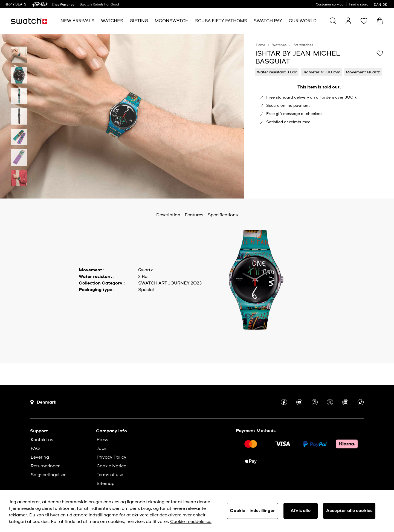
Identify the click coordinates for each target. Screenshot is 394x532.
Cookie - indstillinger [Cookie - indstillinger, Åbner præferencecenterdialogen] (252, 511)
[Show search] (333, 21)
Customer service (330, 5)
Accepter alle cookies (349, 511)
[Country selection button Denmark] (43, 402)
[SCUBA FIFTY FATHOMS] (221, 21)
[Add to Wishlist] (380, 53)
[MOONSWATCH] (172, 21)
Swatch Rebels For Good (99, 5)
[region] (197, 511)
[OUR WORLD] (303, 21)
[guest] (348, 21)
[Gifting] (139, 21)
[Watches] (112, 21)
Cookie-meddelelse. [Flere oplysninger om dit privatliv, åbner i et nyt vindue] (191, 522)
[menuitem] (77, 21)
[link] (40, 5)
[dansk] (381, 4)
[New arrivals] (77, 21)
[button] (364, 21)
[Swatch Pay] (268, 21)
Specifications (223, 215)
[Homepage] (29, 21)
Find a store (359, 5)
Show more (91, 302)
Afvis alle (301, 511)
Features (194, 215)
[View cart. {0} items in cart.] (380, 21)
